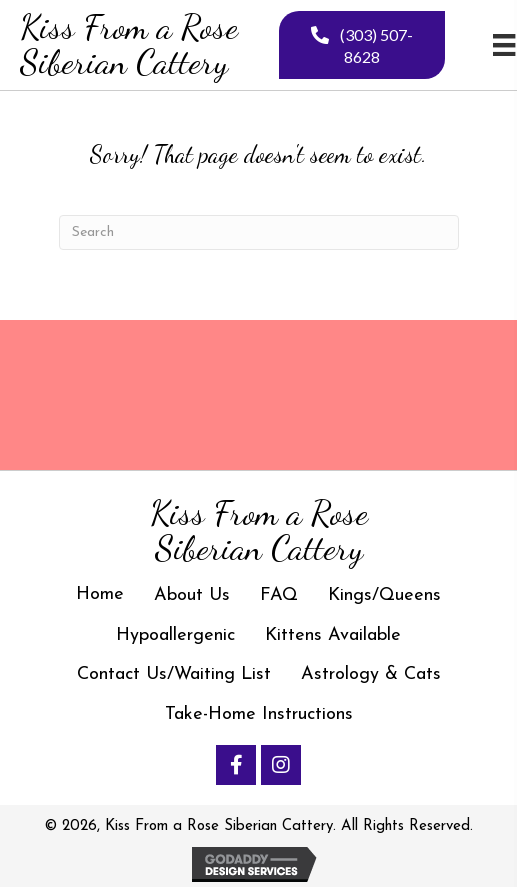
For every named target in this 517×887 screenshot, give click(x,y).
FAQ (279, 595)
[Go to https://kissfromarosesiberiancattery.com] (137, 45)
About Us (192, 595)
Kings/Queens (384, 595)
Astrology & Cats (371, 674)
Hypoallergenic (175, 635)
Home (100, 594)
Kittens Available (333, 635)
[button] (236, 765)
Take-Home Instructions (259, 714)
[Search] (259, 232)
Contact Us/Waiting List (174, 674)
